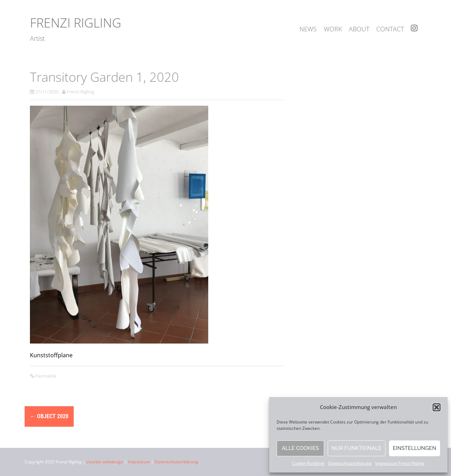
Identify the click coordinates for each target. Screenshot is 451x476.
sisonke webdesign (105, 462)
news (308, 29)
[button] (437, 407)
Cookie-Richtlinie (308, 463)
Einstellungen (415, 448)
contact (390, 29)
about (359, 29)
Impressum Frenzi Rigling (400, 463)
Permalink (45, 376)
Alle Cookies (300, 448)
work (333, 29)
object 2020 (49, 416)
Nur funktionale (357, 448)
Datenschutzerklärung (350, 463)
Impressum (139, 462)
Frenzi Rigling (76, 23)
